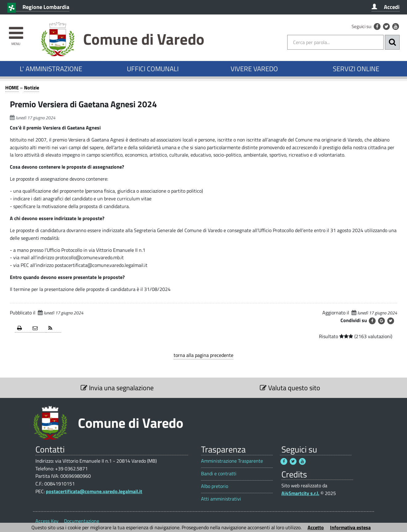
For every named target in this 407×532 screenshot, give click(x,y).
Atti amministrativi (221, 499)
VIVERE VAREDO (254, 69)
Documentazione (82, 521)
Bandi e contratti (219, 474)
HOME (12, 88)
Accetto (316, 527)
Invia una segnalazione (117, 388)
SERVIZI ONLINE (356, 69)
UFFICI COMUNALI (153, 69)
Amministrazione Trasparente (232, 461)
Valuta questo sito (290, 388)
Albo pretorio (215, 486)
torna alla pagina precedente (203, 355)
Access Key (47, 521)
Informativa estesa (350, 527)
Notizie (32, 88)
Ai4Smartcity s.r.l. (300, 493)
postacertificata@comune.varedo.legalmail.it (94, 491)
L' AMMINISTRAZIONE (51, 69)
